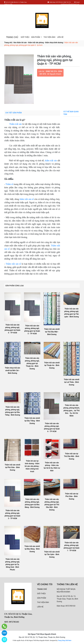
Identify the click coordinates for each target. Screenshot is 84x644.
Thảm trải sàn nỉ (13, 264)
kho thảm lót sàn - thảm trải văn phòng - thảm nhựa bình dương (38, 43)
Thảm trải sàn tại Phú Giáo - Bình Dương (72, 496)
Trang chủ (8, 43)
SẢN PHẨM (36, 37)
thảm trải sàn (51, 161)
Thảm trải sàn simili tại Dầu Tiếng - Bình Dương (32, 421)
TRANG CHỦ (12, 37)
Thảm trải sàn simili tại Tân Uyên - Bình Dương (52, 554)
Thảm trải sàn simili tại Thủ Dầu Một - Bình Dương (52, 332)
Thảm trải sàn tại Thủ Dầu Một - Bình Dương (72, 456)
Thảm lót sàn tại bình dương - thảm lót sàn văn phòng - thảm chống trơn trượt (32, 466)
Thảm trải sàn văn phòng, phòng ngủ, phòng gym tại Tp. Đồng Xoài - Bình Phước (12, 564)
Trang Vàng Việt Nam (65, 640)
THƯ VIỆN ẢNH (49, 37)
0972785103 (70, 606)
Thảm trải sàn (15, 124)
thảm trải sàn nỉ (27, 199)
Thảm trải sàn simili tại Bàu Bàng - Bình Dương (32, 549)
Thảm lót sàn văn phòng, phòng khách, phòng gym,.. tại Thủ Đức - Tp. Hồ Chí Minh (72, 411)
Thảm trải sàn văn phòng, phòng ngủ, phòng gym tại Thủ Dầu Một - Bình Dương (52, 505)
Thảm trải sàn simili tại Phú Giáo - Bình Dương (12, 467)
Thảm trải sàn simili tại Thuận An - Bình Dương (52, 365)
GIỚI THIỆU (25, 37)
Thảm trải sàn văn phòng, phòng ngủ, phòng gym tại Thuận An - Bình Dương (32, 363)
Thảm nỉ (9, 184)
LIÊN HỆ (60, 37)
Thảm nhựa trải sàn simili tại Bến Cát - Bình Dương (13, 370)
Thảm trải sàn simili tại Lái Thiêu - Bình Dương (71, 382)
